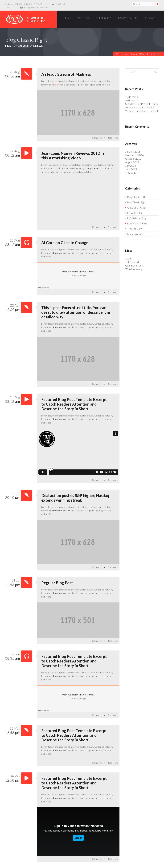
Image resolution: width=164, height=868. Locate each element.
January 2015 (133, 151)
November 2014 (134, 155)
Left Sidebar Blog (137, 218)
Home (135, 54)
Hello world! (132, 97)
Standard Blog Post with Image (142, 104)
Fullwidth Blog (135, 213)
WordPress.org (134, 269)
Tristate (56, 85)
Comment (97, 138)
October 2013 (133, 159)
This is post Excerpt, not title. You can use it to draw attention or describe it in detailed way (76, 312)
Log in (128, 258)
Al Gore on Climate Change (65, 243)
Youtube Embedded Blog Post (142, 111)
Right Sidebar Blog (137, 223)
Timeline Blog (134, 229)
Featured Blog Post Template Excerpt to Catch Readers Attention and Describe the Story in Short (74, 404)
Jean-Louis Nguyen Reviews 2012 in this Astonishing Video (73, 156)
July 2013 (131, 166)
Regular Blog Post (57, 583)
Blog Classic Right (137, 202)
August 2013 (132, 162)
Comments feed (134, 265)
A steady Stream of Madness (66, 74)
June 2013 (131, 169)
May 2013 (131, 173)
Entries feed (132, 262)
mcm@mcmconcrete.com (36, 7)
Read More (113, 138)
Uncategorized (135, 234)
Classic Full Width (137, 208)
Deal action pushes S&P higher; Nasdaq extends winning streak (75, 498)
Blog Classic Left (136, 197)
